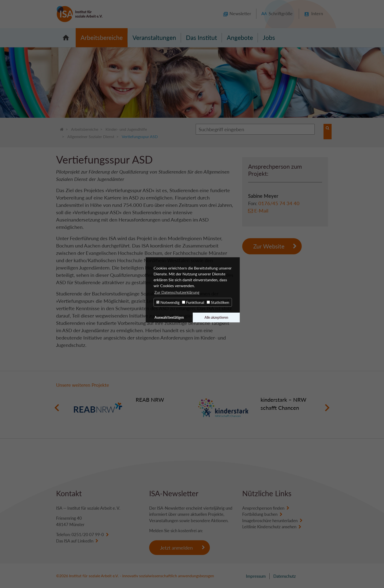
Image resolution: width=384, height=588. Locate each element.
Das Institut (201, 37)
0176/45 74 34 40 (279, 203)
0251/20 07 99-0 (88, 535)
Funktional (193, 302)
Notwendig (168, 302)
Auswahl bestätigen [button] (169, 317)
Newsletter (240, 13)
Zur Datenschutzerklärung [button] (177, 292)
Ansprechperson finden (263, 508)
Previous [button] (57, 408)
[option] (130, 408)
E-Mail (261, 211)
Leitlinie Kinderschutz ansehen (269, 527)
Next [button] (327, 408)
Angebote (240, 37)
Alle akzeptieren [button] (216, 317)
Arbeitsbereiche (102, 37)
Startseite (66, 38)
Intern (317, 13)
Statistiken (218, 302)
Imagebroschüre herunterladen (270, 521)
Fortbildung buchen (260, 514)
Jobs (269, 37)
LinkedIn (85, 541)
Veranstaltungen (154, 37)
